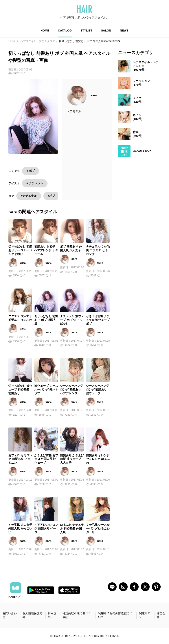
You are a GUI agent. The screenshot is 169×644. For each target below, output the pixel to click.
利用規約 (52, 615)
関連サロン (145, 615)
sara (94, 95)
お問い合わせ (10, 615)
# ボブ (30, 171)
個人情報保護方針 (32, 615)
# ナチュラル (35, 183)
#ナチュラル (29, 196)
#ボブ (51, 196)
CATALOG (65, 31)
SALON (106, 31)
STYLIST (86, 31)
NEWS (124, 31)
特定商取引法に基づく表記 (77, 615)
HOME (45, 31)
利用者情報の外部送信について (115, 615)
